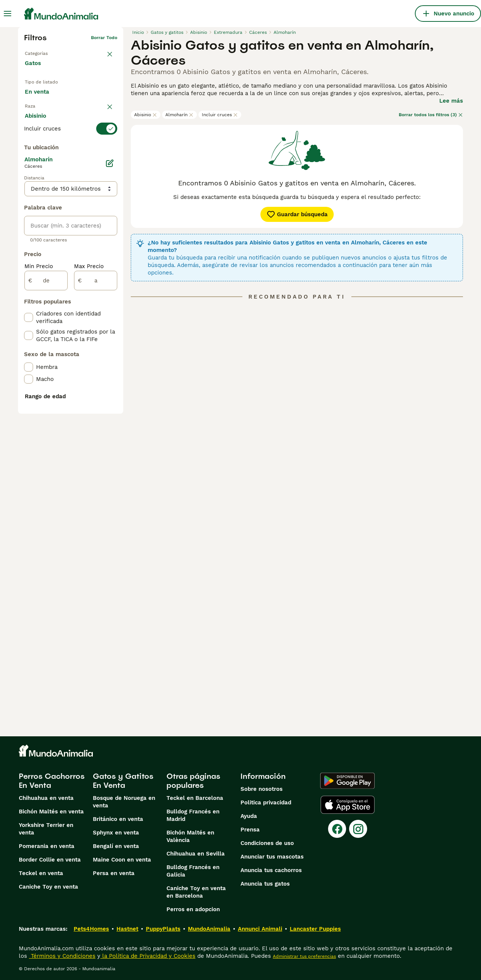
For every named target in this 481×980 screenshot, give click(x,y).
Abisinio (146, 115)
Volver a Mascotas (45, 50)
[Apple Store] (348, 805)
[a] (96, 449)
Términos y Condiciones (62, 956)
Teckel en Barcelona (195, 798)
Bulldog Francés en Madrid (193, 815)
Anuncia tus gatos (265, 884)
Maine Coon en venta (122, 860)
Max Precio (89, 435)
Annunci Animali (260, 929)
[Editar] (110, 332)
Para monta (47, 112)
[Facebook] (337, 829)
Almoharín (179, 115)
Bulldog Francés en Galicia (193, 871)
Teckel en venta (41, 873)
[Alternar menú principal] (8, 14)
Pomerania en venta (47, 846)
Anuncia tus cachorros (271, 870)
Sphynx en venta (116, 833)
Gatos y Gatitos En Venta (123, 781)
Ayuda (249, 816)
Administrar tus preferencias (304, 956)
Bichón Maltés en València (190, 836)
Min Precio (39, 435)
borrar (110, 130)
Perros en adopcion (193, 909)
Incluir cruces (220, 115)
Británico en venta (118, 819)
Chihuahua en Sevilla (196, 854)
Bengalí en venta (116, 846)
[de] (46, 449)
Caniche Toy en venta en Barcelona (196, 892)
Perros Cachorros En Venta (52, 781)
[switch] (71, 144)
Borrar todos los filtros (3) (431, 115)
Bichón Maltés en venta (51, 812)
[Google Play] (347, 781)
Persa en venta (114, 873)
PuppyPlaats (163, 929)
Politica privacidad (266, 803)
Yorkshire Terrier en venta (46, 829)
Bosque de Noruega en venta (124, 802)
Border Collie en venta (50, 860)
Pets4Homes (91, 929)
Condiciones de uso (267, 843)
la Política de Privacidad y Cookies (148, 956)
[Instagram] (358, 829)
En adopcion (88, 94)
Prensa (250, 830)
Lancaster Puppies (315, 929)
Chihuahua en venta (46, 798)
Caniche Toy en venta (48, 887)
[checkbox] (29, 181)
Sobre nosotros (262, 789)
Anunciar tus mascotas (272, 857)
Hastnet (127, 929)
